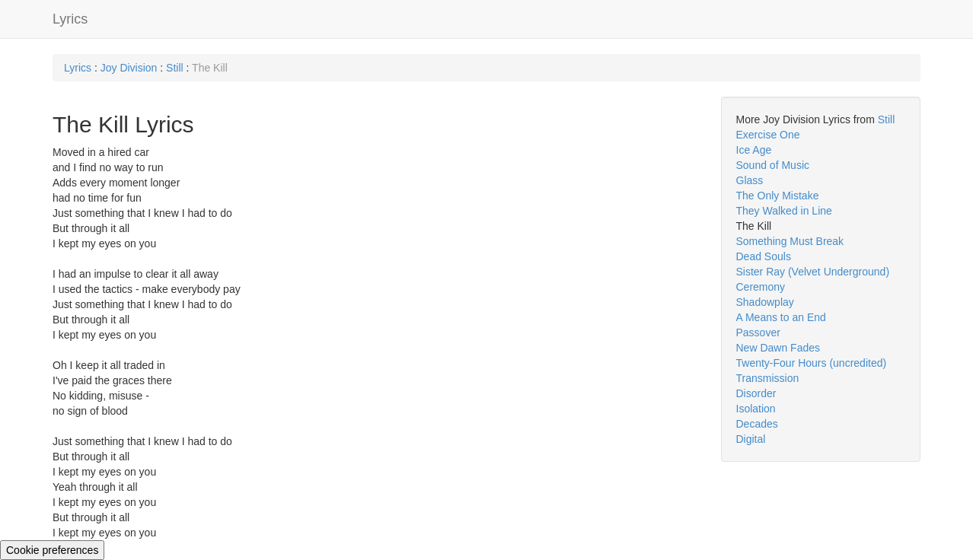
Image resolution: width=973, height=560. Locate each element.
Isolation (756, 409)
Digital (751, 439)
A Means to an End (781, 317)
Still (175, 68)
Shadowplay (765, 302)
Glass (750, 180)
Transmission (768, 378)
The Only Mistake (778, 196)
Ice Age (754, 150)
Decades (757, 424)
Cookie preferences (52, 550)
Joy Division (129, 68)
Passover (758, 332)
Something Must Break (790, 241)
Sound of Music (773, 165)
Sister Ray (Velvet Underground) (813, 272)
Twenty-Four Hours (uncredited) (812, 363)
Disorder (756, 393)
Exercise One (768, 135)
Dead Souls (764, 256)
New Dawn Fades (778, 348)
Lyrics (70, 19)
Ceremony (761, 287)
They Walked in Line (784, 211)
